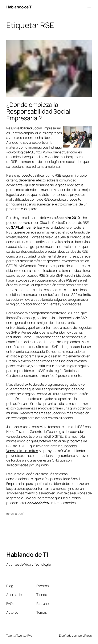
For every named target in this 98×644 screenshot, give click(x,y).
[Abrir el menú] (89, 7)
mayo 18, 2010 (15, 514)
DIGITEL (57, 436)
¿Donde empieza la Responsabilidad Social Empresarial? (38, 111)
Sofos (27, 337)
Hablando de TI (19, 7)
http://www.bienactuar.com (56, 152)
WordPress (85, 635)
